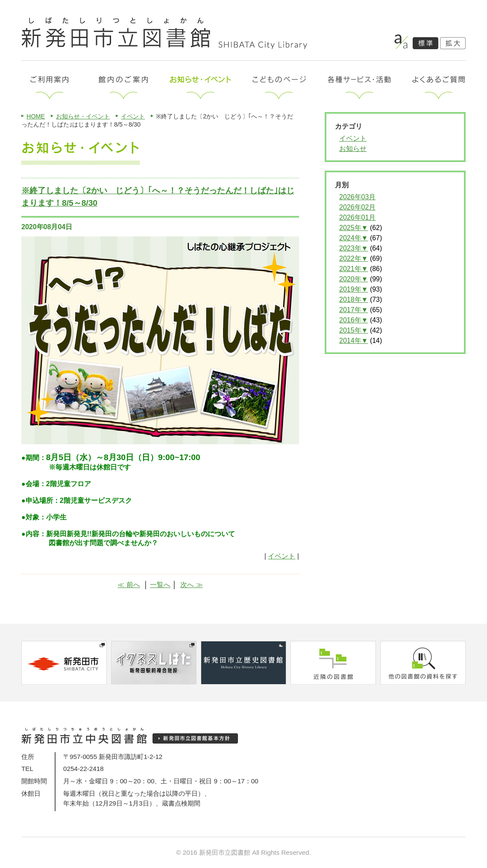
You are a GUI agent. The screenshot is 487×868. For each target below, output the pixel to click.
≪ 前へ (129, 585)
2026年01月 (357, 217)
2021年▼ (354, 269)
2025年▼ (354, 228)
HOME (36, 116)
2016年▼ (354, 320)
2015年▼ (354, 330)
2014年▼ (354, 341)
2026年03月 (357, 197)
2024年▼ (354, 238)
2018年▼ (354, 300)
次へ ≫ (191, 585)
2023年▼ (354, 248)
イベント (133, 116)
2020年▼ (354, 279)
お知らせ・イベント (83, 116)
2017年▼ (354, 310)
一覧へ (160, 585)
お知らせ (353, 149)
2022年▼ (354, 258)
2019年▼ (354, 289)
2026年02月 (357, 207)
